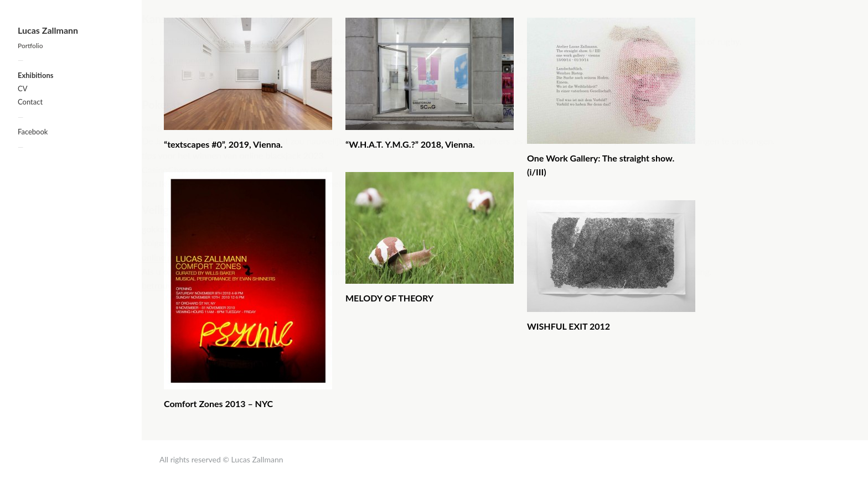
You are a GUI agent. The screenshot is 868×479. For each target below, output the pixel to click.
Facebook (33, 132)
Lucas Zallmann (48, 30)
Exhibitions (35, 75)
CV (23, 88)
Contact (30, 102)
